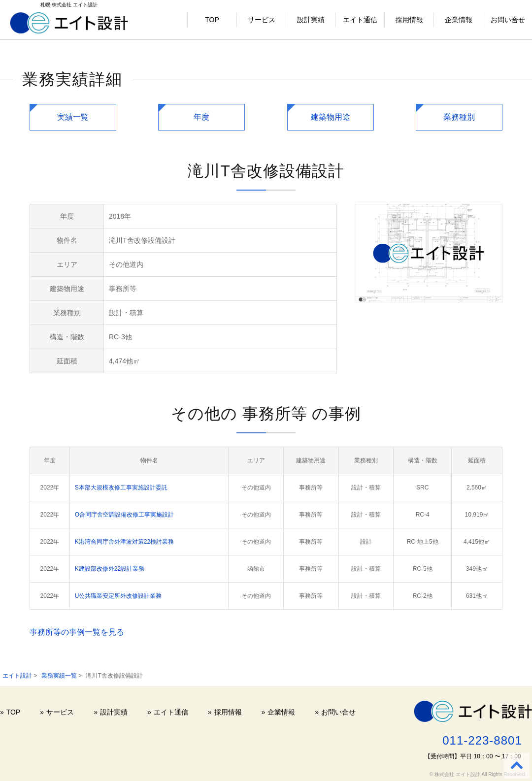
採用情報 (409, 20)
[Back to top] (517, 766)
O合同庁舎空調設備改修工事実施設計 (124, 515)
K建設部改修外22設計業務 (110, 569)
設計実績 (311, 20)
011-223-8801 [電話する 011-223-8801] (482, 740)
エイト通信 (360, 20)
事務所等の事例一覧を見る (77, 632)
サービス (262, 20)
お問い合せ (508, 20)
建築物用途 (331, 117)
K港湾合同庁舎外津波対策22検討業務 (124, 542)
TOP (212, 20)
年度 (201, 117)
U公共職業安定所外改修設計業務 (118, 596)
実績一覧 (73, 117)
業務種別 (459, 117)
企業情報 (459, 20)
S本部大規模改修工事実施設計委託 (121, 488)
